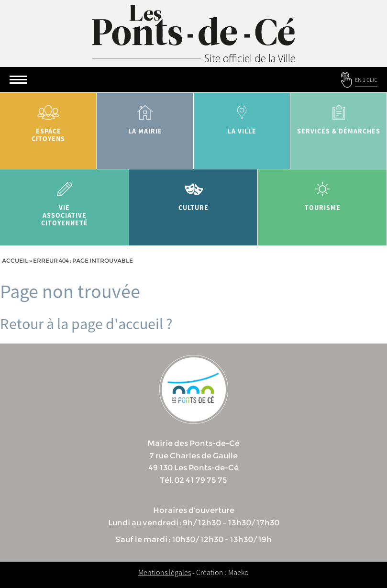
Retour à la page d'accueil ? (86, 324)
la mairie (145, 116)
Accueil (15, 261)
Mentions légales (165, 572)
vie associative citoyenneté (65, 201)
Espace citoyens (48, 120)
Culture (194, 193)
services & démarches (339, 116)
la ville (242, 116)
